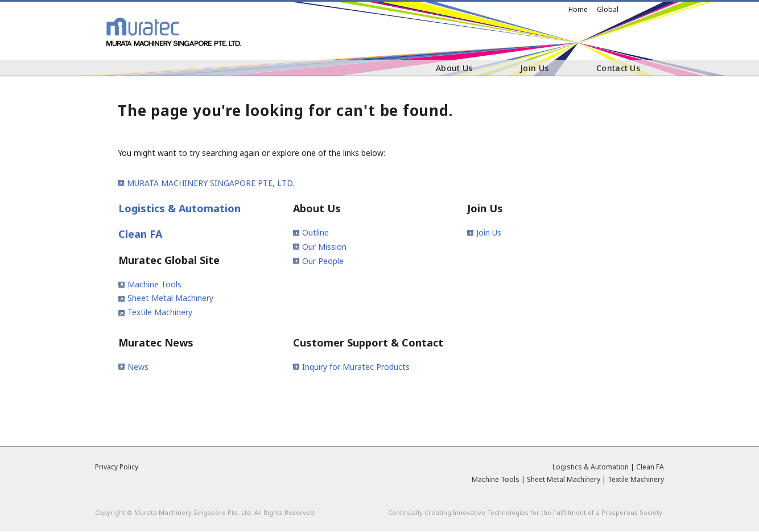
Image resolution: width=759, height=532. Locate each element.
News (138, 367)
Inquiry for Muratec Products (356, 367)
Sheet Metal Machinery (170, 298)
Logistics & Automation (180, 208)
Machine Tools (154, 284)
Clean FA (140, 234)
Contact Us (618, 68)
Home (578, 9)
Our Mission (324, 247)
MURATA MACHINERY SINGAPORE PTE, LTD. (211, 183)
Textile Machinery (160, 312)
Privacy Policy (117, 467)
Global (608, 9)
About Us (454, 68)
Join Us (534, 68)
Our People (323, 261)
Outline (315, 232)
